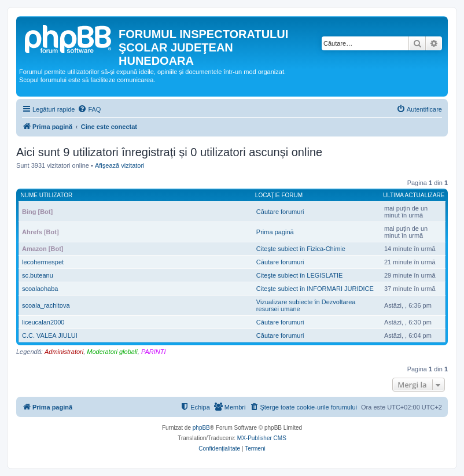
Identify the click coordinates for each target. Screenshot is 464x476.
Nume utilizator (47, 195)
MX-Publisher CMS (262, 438)
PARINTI (154, 352)
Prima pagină (275, 232)
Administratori (64, 352)
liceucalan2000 (43, 322)
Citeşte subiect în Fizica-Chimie (301, 249)
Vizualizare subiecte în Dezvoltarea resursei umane (306, 305)
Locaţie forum (279, 195)
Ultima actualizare (414, 195)
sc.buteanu (38, 275)
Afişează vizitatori (120, 165)
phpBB (201, 428)
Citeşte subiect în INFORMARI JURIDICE (315, 289)
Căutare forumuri (280, 212)
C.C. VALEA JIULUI (50, 335)
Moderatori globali (112, 352)
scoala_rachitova (46, 305)
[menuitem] (89, 109)
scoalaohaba (40, 289)
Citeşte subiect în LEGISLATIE (300, 275)
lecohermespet (43, 262)
